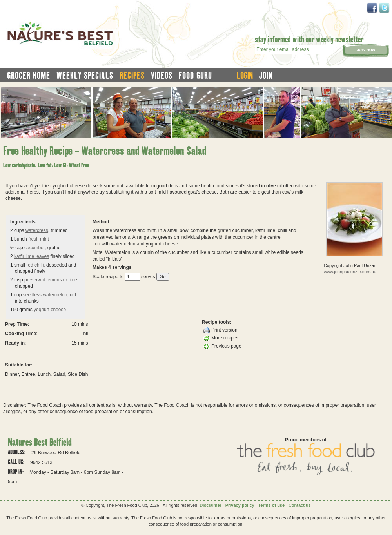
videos (162, 75)
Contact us (300, 505)
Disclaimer (211, 505)
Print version (220, 330)
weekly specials (85, 75)
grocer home (29, 75)
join (266, 75)
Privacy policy (240, 505)
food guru (195, 75)
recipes (132, 75)
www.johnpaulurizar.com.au (350, 272)
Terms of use (271, 505)
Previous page (222, 346)
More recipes (221, 338)
